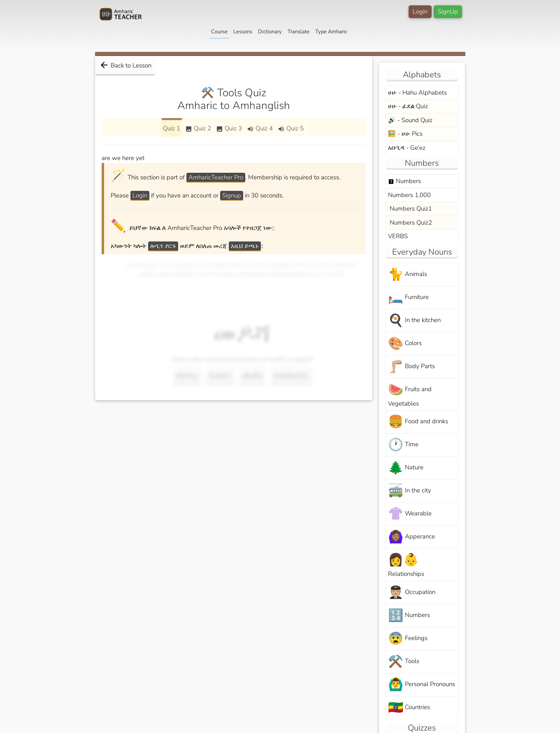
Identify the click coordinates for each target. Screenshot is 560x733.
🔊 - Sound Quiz (410, 120)
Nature (406, 468)
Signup (232, 195)
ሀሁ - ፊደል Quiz (408, 106)
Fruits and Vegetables (410, 394)
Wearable (410, 514)
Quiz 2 (198, 128)
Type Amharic (331, 32)
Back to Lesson (125, 65)
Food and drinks (418, 422)
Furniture (408, 298)
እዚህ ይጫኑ (245, 246)
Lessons (243, 32)
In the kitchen (414, 321)
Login (420, 12)
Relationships (406, 565)
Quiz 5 (291, 128)
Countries (409, 708)
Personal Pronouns (422, 685)
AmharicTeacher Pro (216, 177)
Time (403, 445)
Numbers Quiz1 (410, 209)
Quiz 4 (260, 128)
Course (219, 32)
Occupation (412, 593)
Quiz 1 (172, 128)
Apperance (411, 537)
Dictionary (270, 32)
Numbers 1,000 (409, 195)
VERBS (398, 236)
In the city (410, 491)
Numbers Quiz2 (410, 223)
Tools (404, 662)
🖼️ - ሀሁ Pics (405, 134)
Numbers (404, 181)
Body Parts (411, 367)
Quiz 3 (229, 128)
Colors (405, 344)
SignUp (448, 12)
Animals (408, 275)
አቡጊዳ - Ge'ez (407, 148)
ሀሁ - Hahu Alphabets (417, 93)
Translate (299, 32)
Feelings (408, 639)
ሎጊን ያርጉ (163, 246)
